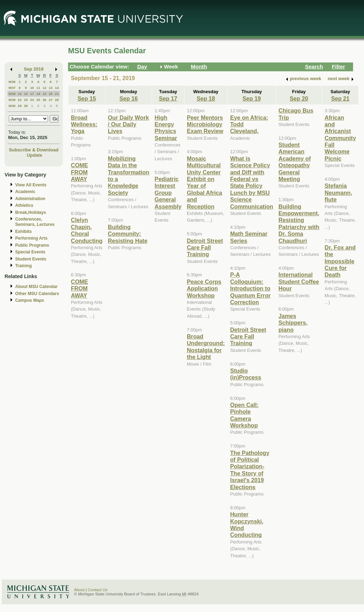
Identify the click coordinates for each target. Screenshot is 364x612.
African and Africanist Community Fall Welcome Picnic (340, 138)
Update (35, 155)
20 (51, 94)
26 (45, 100)
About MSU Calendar (36, 287)
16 (26, 94)
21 (57, 94)
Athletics (24, 205)
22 (20, 100)
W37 (12, 88)
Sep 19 (251, 98)
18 (38, 94)
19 (45, 94)
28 (57, 100)
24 (32, 100)
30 (26, 106)
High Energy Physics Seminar (166, 128)
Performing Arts (31, 238)
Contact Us (98, 590)
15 (20, 94)
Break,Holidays (31, 212)
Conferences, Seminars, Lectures (35, 222)
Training (23, 266)
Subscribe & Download (34, 150)
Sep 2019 (34, 69)
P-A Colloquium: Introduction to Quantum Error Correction (250, 288)
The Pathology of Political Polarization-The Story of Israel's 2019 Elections (250, 470)
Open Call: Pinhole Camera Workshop (244, 415)
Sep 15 (87, 98)
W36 (12, 82)
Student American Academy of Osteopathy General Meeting (295, 162)
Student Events (31, 259)
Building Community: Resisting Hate (128, 234)
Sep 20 (299, 98)
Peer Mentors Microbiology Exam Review (205, 124)
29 (20, 106)
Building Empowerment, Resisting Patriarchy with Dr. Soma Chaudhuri (299, 224)
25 (38, 100)
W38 (12, 94)
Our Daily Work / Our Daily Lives (128, 124)
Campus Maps (30, 300)
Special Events (30, 252)
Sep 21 (340, 98)
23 (26, 100)
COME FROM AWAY (79, 172)
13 (51, 88)
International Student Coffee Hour (299, 281)
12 (45, 88)
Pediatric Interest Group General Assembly (168, 193)
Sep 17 (168, 98)
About (79, 590)
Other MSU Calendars (37, 294)
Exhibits (23, 232)
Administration (30, 199)
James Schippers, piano (293, 323)
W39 (12, 100)
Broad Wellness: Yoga (84, 124)
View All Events (31, 185)
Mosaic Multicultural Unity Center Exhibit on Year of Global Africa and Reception (205, 182)
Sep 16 (129, 98)
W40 (12, 106)
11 (38, 88)
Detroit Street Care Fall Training (205, 248)
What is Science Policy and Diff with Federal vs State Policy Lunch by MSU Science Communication (251, 182)
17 (32, 94)
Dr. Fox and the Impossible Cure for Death (340, 261)
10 (32, 88)
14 (57, 88)
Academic (25, 192)
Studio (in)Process (245, 374)
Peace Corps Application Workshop (204, 289)
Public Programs (32, 245)
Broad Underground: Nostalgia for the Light (206, 347)
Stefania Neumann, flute (338, 193)
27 (51, 100)
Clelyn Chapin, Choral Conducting (87, 230)
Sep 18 (206, 98)
